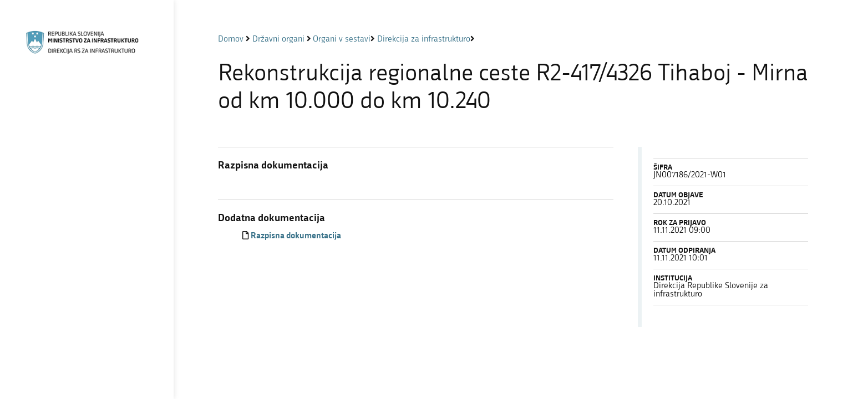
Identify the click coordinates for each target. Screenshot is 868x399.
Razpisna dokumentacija (296, 236)
